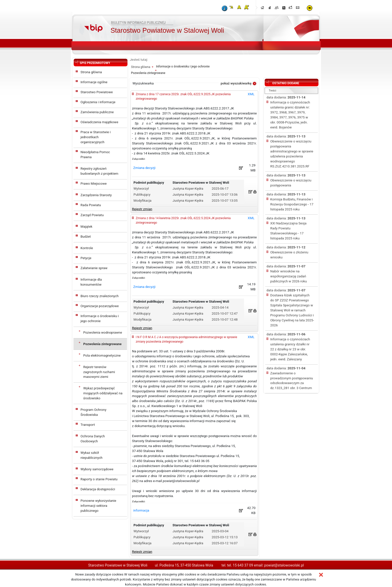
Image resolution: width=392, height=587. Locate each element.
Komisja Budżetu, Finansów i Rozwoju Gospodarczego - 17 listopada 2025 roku (292, 204)
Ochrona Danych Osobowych (93, 439)
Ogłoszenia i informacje (98, 102)
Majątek (86, 227)
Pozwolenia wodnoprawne (103, 332)
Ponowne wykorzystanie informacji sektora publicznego (98, 506)
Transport (88, 425)
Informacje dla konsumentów (91, 282)
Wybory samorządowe (97, 469)
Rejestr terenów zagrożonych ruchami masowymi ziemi (99, 372)
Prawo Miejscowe (94, 184)
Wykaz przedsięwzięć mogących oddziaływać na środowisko (103, 393)
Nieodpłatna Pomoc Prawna (95, 155)
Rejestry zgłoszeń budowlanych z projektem (99, 171)
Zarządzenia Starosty (96, 195)
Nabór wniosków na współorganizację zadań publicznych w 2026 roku (288, 276)
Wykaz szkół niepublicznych (91, 455)
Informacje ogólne (94, 82)
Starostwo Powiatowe (97, 92)
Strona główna (91, 72)
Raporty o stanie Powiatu (99, 479)
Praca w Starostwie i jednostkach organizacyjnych (95, 137)
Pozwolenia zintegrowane (102, 344)
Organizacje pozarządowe (100, 306)
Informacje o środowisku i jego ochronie (100, 318)
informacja (141, 510)
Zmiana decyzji (144, 168)
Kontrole (87, 248)
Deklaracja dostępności (98, 489)
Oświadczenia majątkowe (99, 122)
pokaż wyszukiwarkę (236, 83)
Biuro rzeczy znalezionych (99, 296)
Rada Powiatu (91, 205)
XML (251, 94)
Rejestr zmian (142, 209)
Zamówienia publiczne (97, 112)
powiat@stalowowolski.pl (284, 565)
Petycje (86, 258)
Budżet (86, 237)
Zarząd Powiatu (92, 215)
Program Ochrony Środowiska (93, 412)
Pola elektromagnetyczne (102, 355)
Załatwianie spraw (94, 268)
